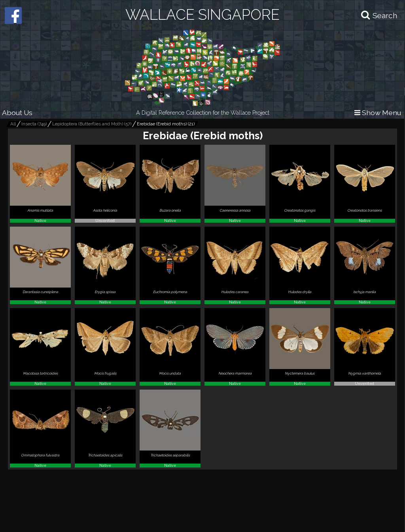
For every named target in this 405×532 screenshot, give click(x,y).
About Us (17, 113)
